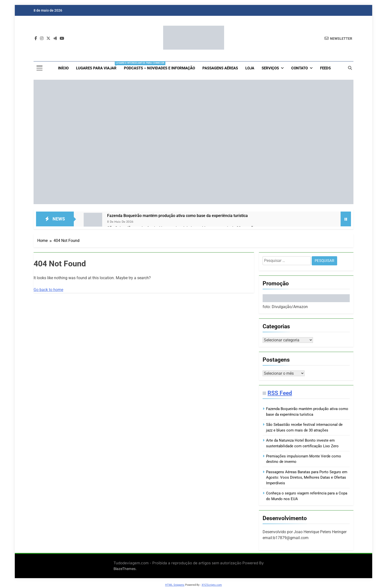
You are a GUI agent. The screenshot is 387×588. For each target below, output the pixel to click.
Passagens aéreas (220, 68)
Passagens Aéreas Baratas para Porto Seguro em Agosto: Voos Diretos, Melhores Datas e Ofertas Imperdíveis (307, 479)
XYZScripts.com (212, 586)
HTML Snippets (175, 586)
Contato (300, 68)
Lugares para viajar (98, 66)
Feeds (325, 68)
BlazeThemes (125, 570)
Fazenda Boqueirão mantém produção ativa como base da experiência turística (177, 216)
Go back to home (48, 290)
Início (63, 68)
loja (250, 68)
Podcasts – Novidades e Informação (159, 68)
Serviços (270, 68)
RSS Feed (280, 394)
